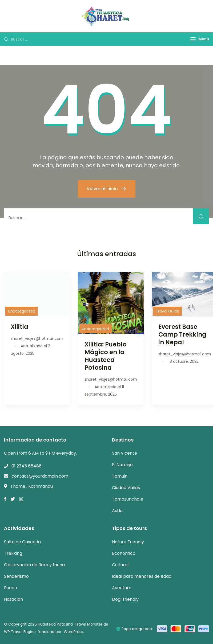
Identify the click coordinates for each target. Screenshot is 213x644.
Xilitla (19, 327)
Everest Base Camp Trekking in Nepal (182, 334)
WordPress (73, 632)
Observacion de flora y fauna (34, 565)
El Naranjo (122, 465)
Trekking (13, 553)
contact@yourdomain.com (40, 476)
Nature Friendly (128, 542)
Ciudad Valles (126, 488)
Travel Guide (167, 311)
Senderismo (16, 576)
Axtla (117, 511)
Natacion (13, 599)
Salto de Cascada (22, 542)
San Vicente (124, 453)
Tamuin (120, 476)
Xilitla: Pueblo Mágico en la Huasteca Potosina (106, 356)
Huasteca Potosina (55, 624)
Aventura (122, 588)
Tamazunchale (128, 499)
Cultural (120, 565)
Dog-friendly (125, 599)
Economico (124, 553)
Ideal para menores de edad (142, 576)
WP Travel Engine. (20, 632)
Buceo (11, 588)
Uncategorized (22, 311)
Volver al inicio (103, 189)
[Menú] (193, 39)
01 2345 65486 (27, 466)
